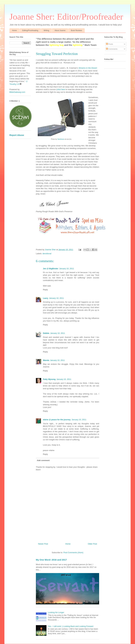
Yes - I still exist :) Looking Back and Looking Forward (71, 626)
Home (14, 30)
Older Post (92, 544)
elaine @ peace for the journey (57, 420)
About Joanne (60, 30)
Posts (110, 44)
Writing (46, 30)
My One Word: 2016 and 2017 (51, 560)
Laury (46, 298)
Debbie (46, 333)
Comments (112, 49)
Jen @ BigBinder (51, 269)
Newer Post (43, 544)
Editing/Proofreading (30, 30)
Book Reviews (76, 30)
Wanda (46, 360)
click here (61, 89)
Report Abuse (17, 135)
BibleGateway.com (17, 92)
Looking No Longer (56, 612)
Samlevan (61, 139)
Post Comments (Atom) (73, 553)
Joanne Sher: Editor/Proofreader (66, 17)
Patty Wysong (49, 379)
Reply (45, 290)
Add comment (43, 460)
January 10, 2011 (66, 269)
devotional (47, 254)
